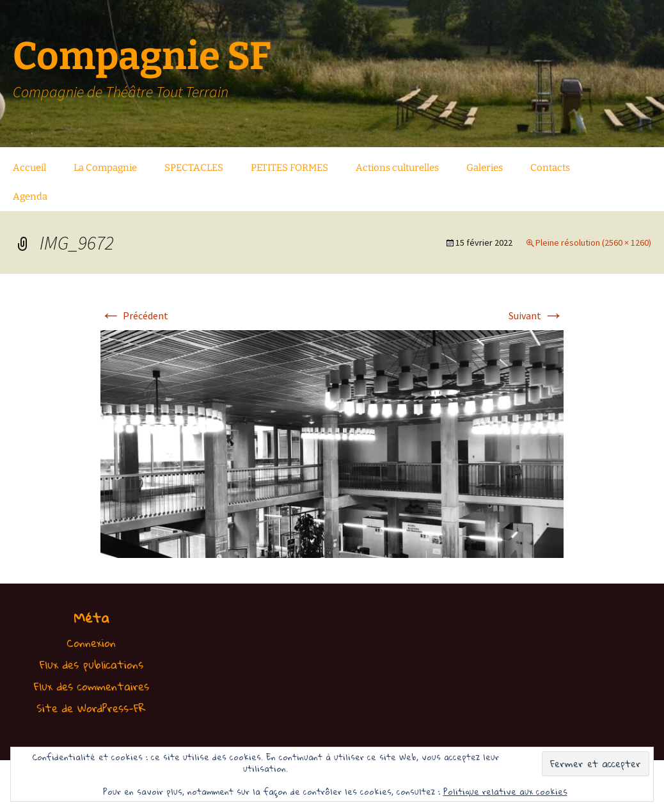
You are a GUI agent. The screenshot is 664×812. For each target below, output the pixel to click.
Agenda (30, 196)
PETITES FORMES (289, 168)
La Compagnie (105, 168)
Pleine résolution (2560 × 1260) (593, 243)
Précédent (134, 315)
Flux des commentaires (91, 686)
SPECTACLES (194, 168)
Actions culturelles (397, 168)
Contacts (550, 168)
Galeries (485, 168)
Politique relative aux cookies (505, 792)
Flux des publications (91, 665)
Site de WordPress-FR (91, 708)
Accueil (29, 168)
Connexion (91, 643)
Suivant (536, 315)
